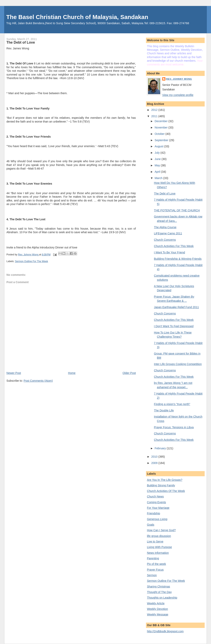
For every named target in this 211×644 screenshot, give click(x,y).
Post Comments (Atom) (38, 381)
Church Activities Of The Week (166, 491)
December (162, 121)
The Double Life (164, 410)
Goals (151, 525)
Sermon (152, 575)
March (159, 178)
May (158, 165)
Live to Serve (155, 541)
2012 (155, 110)
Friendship (153, 513)
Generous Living (157, 519)
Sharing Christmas (158, 586)
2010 (155, 457)
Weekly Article (156, 603)
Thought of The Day (159, 592)
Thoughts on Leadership (162, 598)
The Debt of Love (165, 194)
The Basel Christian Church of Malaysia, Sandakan (77, 17)
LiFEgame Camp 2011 (168, 233)
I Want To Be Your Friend (169, 252)
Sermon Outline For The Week (32, 261)
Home (72, 373)
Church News (155, 496)
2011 (155, 116)
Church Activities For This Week (174, 246)
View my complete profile (178, 95)
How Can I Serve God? (161, 530)
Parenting (153, 558)
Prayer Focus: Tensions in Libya (174, 427)
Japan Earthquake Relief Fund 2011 (176, 307)
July (158, 153)
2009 (155, 463)
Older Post (129, 373)
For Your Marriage (158, 508)
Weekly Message (158, 614)
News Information (158, 553)
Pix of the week (156, 564)
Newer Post (14, 373)
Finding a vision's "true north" (172, 404)
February (161, 448)
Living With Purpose (159, 547)
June (158, 159)
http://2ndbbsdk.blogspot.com (165, 631)
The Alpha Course (165, 227)
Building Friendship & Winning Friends (178, 259)
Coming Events (156, 502)
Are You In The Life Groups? (165, 480)
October (160, 134)
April (158, 172)
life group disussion (159, 536)
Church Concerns (165, 240)
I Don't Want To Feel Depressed (174, 326)
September (162, 140)
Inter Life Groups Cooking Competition (178, 364)
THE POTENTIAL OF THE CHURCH (177, 210)
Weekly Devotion (157, 609)
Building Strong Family (161, 485)
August (159, 146)
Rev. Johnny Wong (179, 79)
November (162, 127)
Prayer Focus (155, 570)
